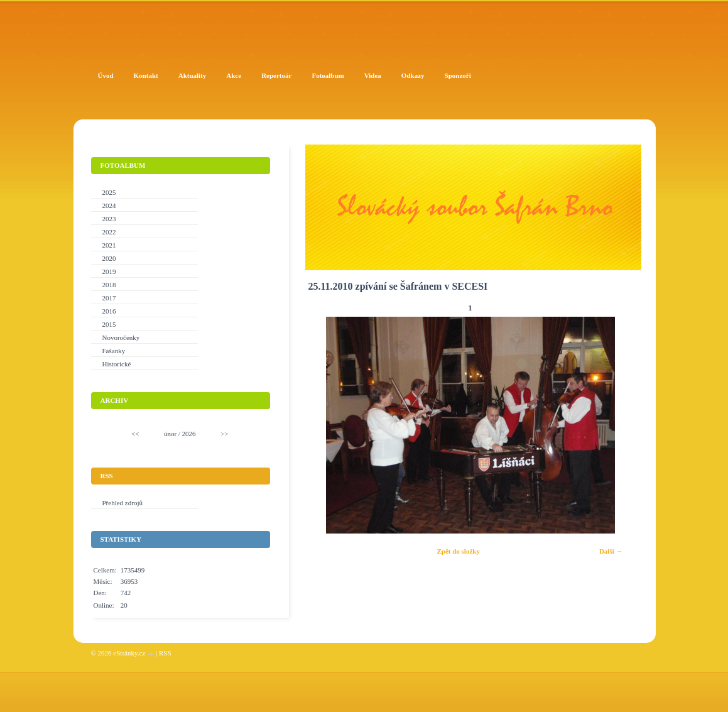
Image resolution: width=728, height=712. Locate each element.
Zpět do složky (458, 551)
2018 (109, 285)
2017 (109, 298)
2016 (109, 311)
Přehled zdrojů (122, 503)
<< (135, 434)
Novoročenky (121, 337)
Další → (611, 551)
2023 (109, 219)
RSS (165, 653)
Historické (117, 364)
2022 (109, 232)
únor (170, 434)
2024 (109, 205)
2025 (109, 192)
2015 (109, 324)
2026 (189, 434)
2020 (109, 258)
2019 (109, 271)
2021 (109, 245)
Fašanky (114, 351)
